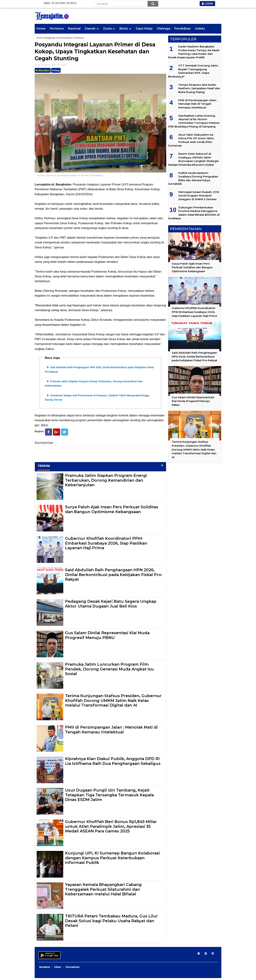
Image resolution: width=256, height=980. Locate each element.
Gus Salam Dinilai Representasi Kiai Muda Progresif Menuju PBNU (107, 637)
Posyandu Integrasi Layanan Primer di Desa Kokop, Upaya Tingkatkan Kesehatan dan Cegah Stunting (95, 51)
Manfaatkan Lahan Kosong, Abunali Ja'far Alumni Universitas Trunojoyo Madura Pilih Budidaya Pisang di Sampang (194, 121)
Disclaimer (73, 969)
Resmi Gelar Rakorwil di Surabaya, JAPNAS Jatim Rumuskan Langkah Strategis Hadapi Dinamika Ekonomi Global (193, 159)
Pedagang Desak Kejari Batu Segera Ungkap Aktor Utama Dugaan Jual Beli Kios (111, 606)
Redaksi (45, 969)
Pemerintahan (65, 38)
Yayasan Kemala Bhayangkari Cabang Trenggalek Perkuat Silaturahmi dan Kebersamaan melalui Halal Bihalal (103, 891)
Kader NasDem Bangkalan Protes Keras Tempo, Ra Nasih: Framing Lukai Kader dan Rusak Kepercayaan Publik (194, 52)
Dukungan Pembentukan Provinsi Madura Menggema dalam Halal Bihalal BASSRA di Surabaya (194, 213)
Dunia (107, 29)
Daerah (90, 29)
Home (41, 29)
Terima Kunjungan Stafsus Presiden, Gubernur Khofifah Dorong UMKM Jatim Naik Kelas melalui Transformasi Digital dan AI (113, 702)
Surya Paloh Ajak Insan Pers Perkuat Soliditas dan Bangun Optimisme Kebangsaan (112, 511)
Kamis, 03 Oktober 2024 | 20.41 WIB (51, 65)
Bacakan (43, 70)
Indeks (200, 29)
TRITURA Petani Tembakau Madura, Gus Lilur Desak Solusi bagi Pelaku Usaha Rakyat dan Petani (111, 923)
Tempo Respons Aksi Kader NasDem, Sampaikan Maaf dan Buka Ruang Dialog (199, 88)
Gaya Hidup (144, 29)
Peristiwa (57, 29)
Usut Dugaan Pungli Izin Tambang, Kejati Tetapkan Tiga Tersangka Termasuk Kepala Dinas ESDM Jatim (109, 797)
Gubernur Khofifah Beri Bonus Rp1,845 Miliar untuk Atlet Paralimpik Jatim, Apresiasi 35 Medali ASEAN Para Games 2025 (111, 828)
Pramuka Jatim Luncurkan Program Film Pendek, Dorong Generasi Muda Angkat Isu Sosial (109, 671)
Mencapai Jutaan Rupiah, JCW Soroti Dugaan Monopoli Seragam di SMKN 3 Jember (199, 196)
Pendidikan (183, 29)
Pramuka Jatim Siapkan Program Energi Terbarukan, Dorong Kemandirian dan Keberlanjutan (106, 482)
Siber (58, 969)
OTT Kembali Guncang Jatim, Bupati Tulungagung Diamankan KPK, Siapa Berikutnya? (193, 71)
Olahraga (163, 29)
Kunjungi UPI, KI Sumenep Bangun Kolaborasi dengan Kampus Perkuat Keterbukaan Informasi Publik (112, 860)
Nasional (74, 29)
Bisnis (124, 29)
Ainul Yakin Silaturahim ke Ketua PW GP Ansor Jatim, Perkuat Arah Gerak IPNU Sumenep (191, 140)
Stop (56, 70)
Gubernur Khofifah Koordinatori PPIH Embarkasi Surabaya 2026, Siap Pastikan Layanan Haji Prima (106, 545)
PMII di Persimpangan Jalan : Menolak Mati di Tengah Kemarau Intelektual (111, 732)
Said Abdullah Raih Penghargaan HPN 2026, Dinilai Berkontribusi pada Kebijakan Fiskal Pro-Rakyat (114, 577)
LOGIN (207, 3)
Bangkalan (50, 38)
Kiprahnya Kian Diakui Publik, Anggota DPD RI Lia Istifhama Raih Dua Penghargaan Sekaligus (113, 763)
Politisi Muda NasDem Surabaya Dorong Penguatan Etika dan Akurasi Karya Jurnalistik (193, 178)
